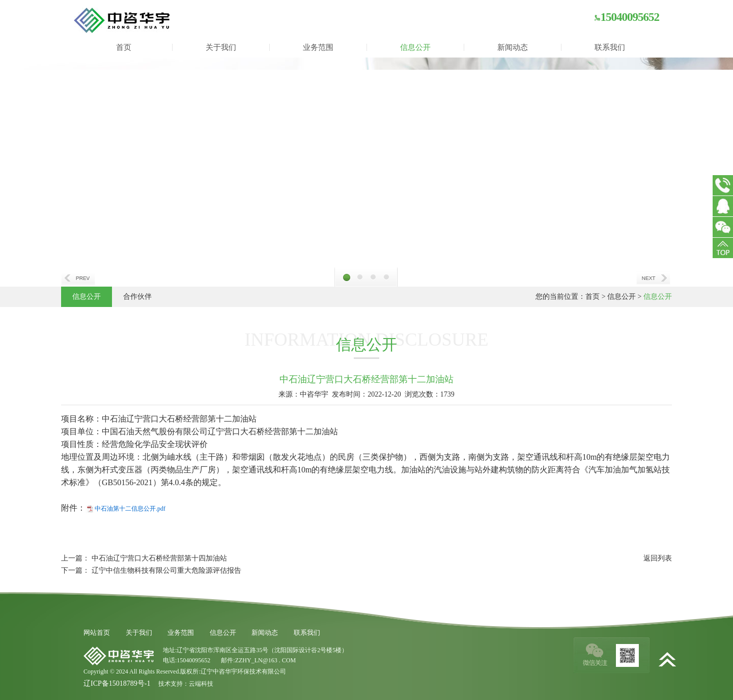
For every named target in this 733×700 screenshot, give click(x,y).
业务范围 (318, 47)
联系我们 (610, 47)
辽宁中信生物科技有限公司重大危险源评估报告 (166, 570)
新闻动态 (513, 47)
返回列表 (658, 558)
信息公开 (415, 47)
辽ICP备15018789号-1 (117, 683)
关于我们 (221, 47)
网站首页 (97, 633)
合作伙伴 (137, 297)
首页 (124, 47)
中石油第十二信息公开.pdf (130, 509)
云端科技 (201, 684)
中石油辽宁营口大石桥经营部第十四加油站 (159, 558)
